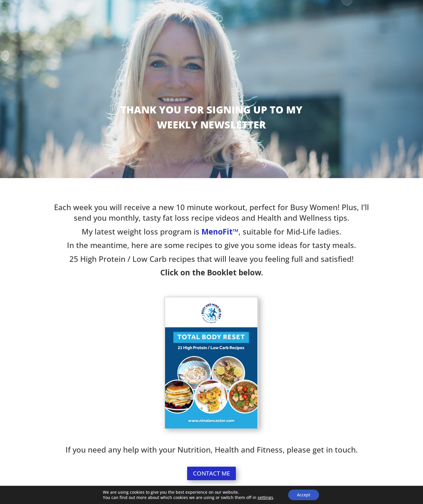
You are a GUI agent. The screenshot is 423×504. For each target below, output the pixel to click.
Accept (304, 495)
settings (265, 498)
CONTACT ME (211, 473)
